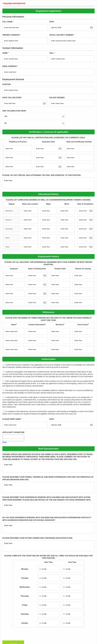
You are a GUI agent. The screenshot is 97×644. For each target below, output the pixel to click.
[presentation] (18, 628)
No (52, 116)
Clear (4, 435)
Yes (6, 116)
